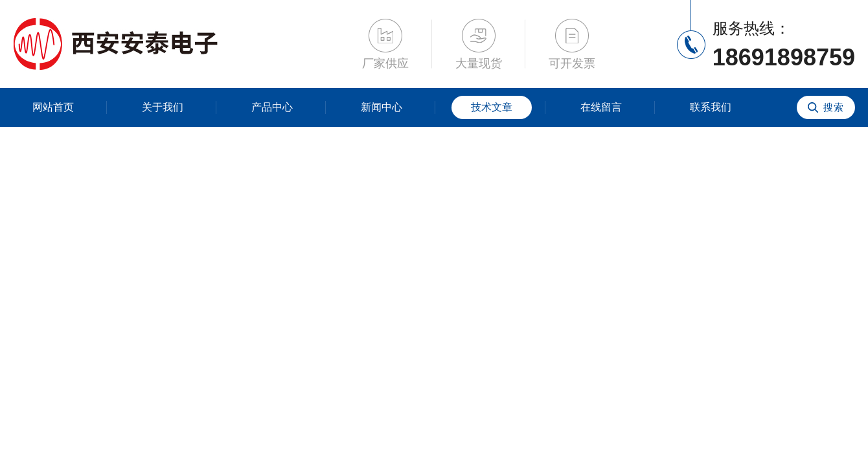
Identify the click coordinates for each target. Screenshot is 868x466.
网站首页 (53, 107)
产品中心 (272, 107)
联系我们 (711, 107)
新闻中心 (382, 107)
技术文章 (492, 107)
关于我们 (163, 107)
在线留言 (601, 107)
